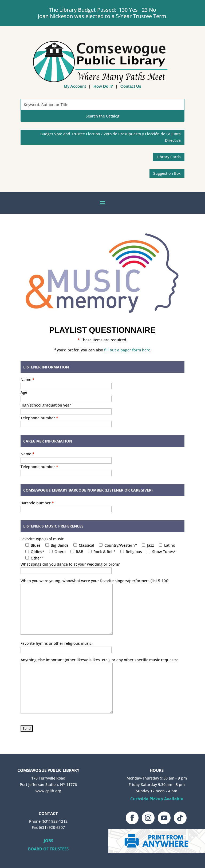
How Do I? (103, 86)
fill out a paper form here (127, 350)
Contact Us (131, 86)
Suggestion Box (167, 173)
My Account (75, 86)
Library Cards (169, 157)
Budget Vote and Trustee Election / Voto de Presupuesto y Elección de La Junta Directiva (111, 137)
